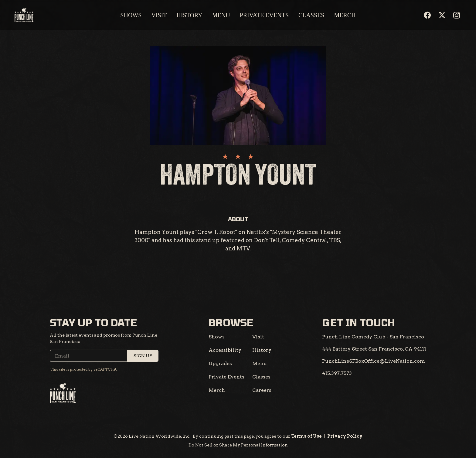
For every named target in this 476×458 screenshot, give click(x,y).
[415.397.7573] (337, 373)
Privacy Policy (345, 436)
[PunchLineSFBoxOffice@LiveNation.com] (374, 361)
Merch (345, 15)
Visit (159, 15)
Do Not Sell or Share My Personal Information (238, 445)
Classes (311, 15)
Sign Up (143, 356)
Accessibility (225, 350)
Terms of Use (306, 436)
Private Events (264, 15)
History (189, 15)
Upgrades (220, 363)
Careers (262, 390)
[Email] (104, 356)
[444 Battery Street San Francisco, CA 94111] (374, 349)
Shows (131, 15)
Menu (221, 15)
